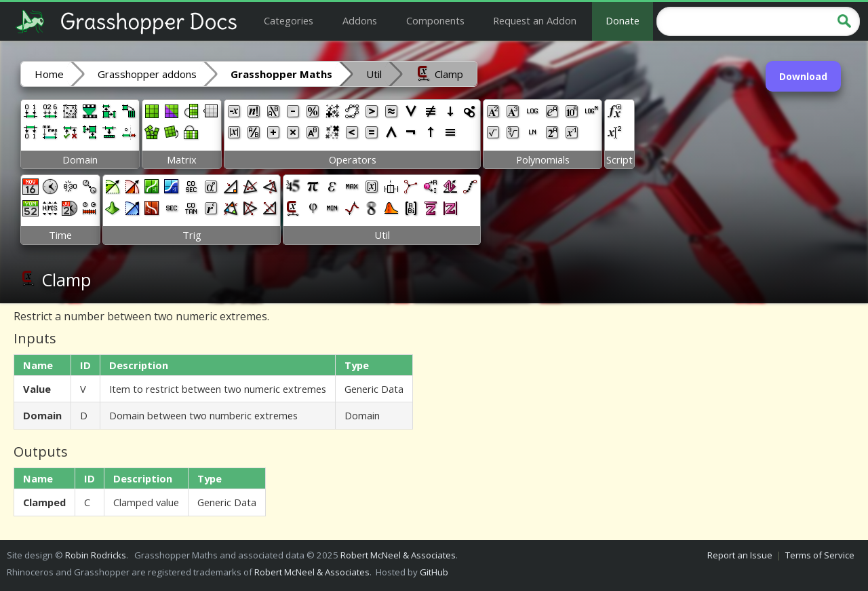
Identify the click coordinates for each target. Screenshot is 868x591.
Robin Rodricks (96, 555)
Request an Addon (535, 20)
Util (374, 74)
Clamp (439, 73)
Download (803, 76)
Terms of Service (820, 555)
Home (49, 74)
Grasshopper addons (147, 74)
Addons (360, 20)
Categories (289, 20)
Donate (623, 20)
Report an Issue (740, 555)
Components (435, 20)
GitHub (434, 572)
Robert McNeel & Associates (398, 555)
